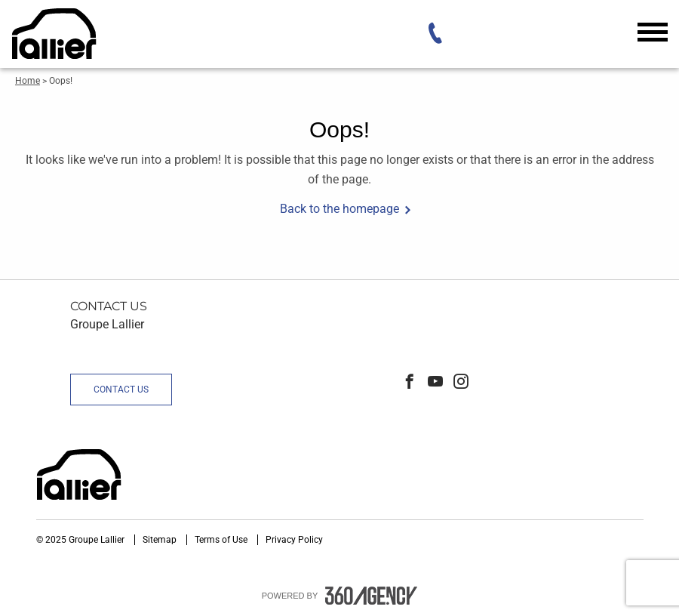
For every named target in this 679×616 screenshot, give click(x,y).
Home (28, 81)
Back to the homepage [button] (339, 209)
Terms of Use (222, 540)
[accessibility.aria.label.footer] (371, 596)
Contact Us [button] (121, 390)
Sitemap (161, 540)
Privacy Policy (294, 540)
